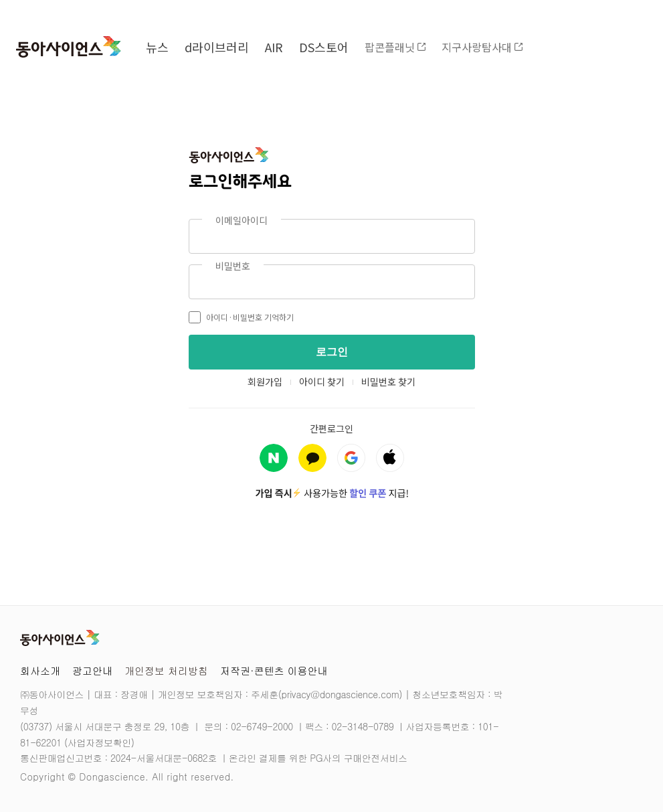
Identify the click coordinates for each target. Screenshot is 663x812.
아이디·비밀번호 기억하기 (241, 317)
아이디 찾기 (322, 382)
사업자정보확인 (99, 742)
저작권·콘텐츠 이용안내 (274, 670)
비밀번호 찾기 (388, 382)
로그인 (332, 352)
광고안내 (92, 670)
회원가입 (265, 382)
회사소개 (40, 670)
